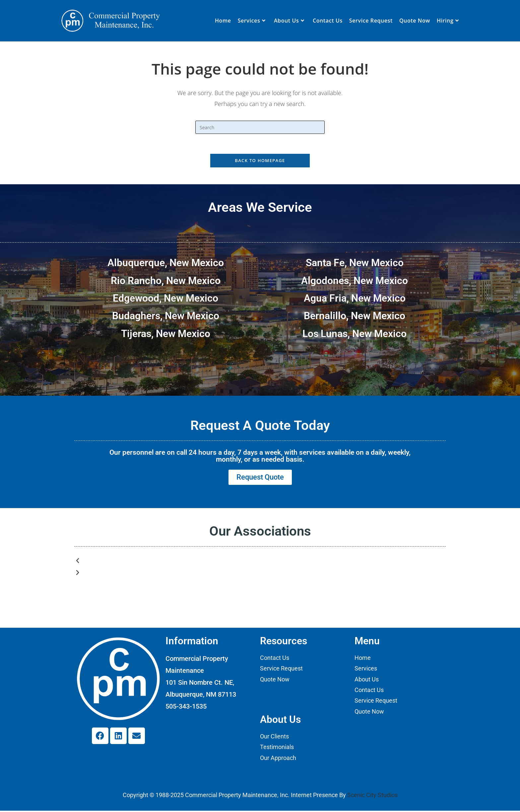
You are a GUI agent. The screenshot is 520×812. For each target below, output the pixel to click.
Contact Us (275, 659)
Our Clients (274, 738)
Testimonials (277, 749)
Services (366, 670)
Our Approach (278, 759)
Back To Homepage (260, 161)
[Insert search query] (260, 127)
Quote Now (275, 681)
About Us (367, 681)
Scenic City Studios (372, 797)
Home (363, 659)
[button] (260, 562)
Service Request (281, 670)
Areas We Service (260, 208)
